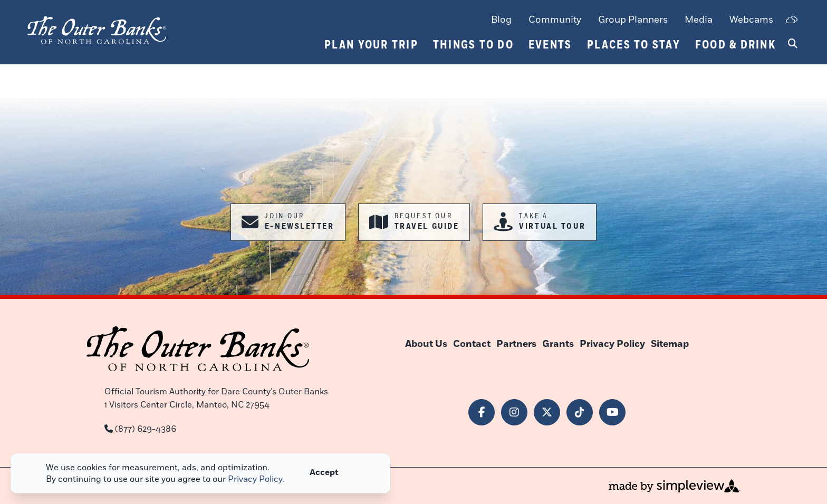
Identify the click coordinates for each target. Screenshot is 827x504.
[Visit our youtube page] (612, 412)
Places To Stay (634, 45)
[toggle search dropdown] (793, 44)
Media (699, 20)
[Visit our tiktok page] (580, 412)
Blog (501, 20)
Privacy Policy (612, 344)
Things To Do (473, 45)
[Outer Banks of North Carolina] (97, 29)
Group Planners (633, 20)
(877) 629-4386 (146, 429)
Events (550, 45)
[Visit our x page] (547, 412)
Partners (516, 344)
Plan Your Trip (372, 45)
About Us (426, 344)
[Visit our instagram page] (514, 412)
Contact (472, 344)
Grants (558, 344)
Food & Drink (735, 45)
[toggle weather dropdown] (791, 20)
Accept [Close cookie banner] (324, 472)
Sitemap (670, 344)
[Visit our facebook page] (482, 412)
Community (555, 20)
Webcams (751, 20)
